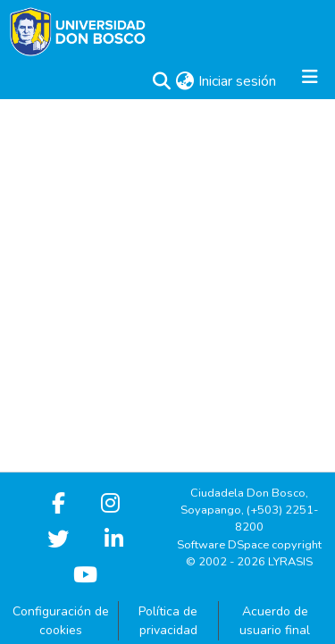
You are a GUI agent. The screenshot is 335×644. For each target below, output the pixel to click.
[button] (161, 81)
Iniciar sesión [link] (238, 81)
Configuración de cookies (61, 621)
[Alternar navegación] (310, 81)
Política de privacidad (168, 621)
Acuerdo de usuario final (275, 621)
